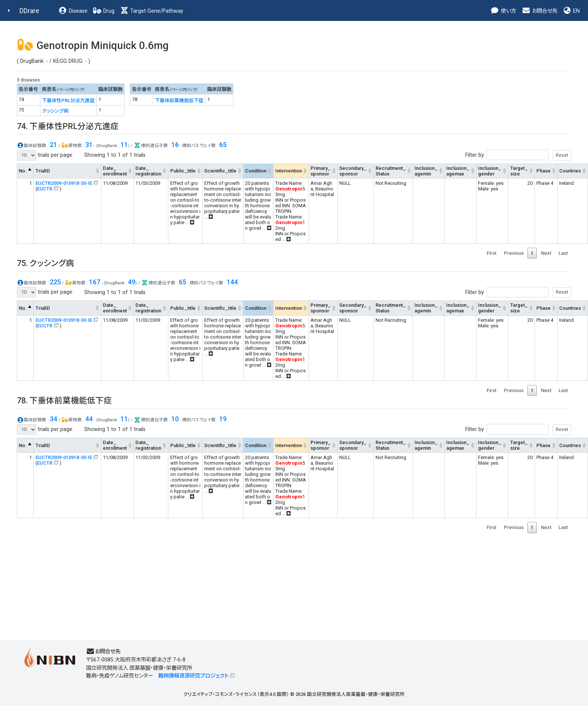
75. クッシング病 (45, 263)
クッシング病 (55, 111)
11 (124, 145)
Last (563, 253)
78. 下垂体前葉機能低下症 (64, 401)
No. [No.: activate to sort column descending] (23, 171)
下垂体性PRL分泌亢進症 (68, 100)
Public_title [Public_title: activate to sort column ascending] (183, 171)
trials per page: (45, 155)
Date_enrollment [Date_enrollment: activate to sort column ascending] (115, 171)
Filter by (518, 155)
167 (95, 282)
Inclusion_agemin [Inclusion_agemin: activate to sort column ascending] (426, 171)
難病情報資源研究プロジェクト (193, 676)
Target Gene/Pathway (151, 11)
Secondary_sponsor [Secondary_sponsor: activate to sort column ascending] (353, 171)
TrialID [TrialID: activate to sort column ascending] (43, 171)
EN (571, 11)
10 (175, 419)
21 (53, 145)
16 (175, 145)
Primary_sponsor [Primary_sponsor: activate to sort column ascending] (321, 171)
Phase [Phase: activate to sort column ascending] (543, 171)
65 (223, 145)
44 (89, 419)
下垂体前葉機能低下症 (179, 100)
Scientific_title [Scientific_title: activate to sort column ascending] (220, 171)
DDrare (29, 11)
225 (55, 282)
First (491, 253)
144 (232, 282)
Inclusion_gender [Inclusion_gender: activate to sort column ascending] (490, 171)
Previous (514, 253)
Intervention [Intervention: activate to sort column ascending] (289, 171)
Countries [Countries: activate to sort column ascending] (570, 171)
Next (546, 253)
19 (223, 419)
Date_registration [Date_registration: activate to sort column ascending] (148, 171)
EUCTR (45, 189)
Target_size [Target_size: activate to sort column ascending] (519, 171)
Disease (73, 11)
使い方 (503, 11)
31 (89, 145)
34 (53, 419)
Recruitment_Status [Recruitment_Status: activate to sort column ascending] (391, 171)
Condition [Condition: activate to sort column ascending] (256, 171)
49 (132, 282)
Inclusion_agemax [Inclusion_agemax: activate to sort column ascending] (458, 171)
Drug (104, 11)
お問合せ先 (539, 11)
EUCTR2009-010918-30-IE (64, 183)
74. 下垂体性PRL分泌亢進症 (68, 126)
